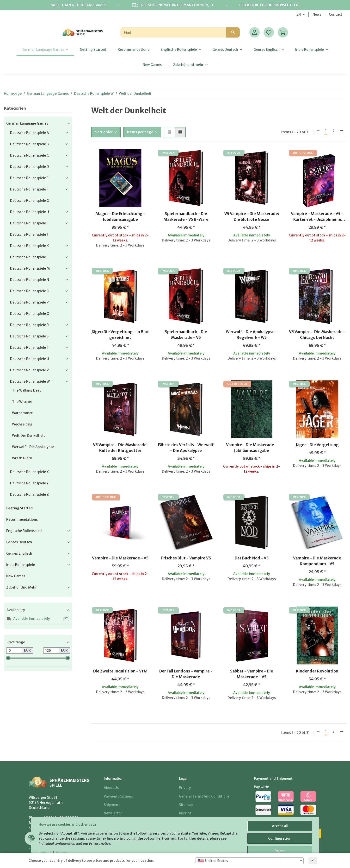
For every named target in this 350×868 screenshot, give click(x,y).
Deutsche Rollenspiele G (30, 201)
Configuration (280, 838)
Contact (336, 14)
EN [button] (299, 14)
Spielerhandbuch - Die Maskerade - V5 (186, 335)
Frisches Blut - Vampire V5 (186, 558)
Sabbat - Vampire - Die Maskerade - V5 (252, 674)
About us (111, 788)
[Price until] (51, 651)
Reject (280, 851)
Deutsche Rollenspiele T (30, 348)
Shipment (112, 805)
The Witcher (22, 402)
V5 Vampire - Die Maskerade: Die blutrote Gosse (252, 216)
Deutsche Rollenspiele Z (29, 494)
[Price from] (14, 651)
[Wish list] (269, 32)
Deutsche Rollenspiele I (29, 223)
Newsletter (113, 813)
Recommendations (22, 520)
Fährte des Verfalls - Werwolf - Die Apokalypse (186, 448)
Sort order (104, 132)
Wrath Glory (22, 458)
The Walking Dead (27, 390)
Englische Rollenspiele (24, 531)
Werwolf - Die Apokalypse (33, 447)
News (317, 14)
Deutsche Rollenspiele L (29, 257)
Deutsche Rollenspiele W (30, 381)
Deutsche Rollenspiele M (30, 268)
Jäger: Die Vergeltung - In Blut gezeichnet (120, 335)
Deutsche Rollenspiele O (30, 291)
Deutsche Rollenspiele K (29, 246)
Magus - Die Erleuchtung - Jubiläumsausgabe (120, 216)
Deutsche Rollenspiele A (30, 133)
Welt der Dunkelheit (28, 436)
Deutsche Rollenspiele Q (30, 314)
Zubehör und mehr (21, 587)
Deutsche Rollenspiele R (29, 325)
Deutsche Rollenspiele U (30, 359)
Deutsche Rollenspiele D (30, 167)
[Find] (173, 32)
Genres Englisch (19, 553)
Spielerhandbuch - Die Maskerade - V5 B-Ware (186, 216)
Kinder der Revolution (317, 671)
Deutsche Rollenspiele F (29, 189)
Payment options (118, 796)
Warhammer (22, 413)
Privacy (62, 852)
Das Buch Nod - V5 (252, 558)
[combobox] (250, 861)
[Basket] (283, 32)
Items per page (140, 132)
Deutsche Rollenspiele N (30, 280)
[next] (342, 131)
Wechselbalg (22, 424)
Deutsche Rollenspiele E (29, 178)
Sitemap (186, 805)
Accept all (280, 826)
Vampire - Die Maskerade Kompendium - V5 (317, 561)
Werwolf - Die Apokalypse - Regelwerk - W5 (252, 335)
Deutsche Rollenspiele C (29, 155)
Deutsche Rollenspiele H (30, 212)
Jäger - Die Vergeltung (317, 445)
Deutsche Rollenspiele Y (29, 483)
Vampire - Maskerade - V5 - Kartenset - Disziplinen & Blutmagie (317, 217)
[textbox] (250, 861)
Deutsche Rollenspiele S (29, 336)
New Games (16, 576)
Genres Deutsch (19, 542)
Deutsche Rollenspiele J (29, 234)
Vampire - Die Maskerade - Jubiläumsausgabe (252, 448)
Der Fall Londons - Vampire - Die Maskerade (186, 674)
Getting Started (19, 508)
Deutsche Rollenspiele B (29, 144)
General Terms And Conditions (204, 796)
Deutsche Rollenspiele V (29, 370)
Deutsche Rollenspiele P (29, 302)
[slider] (8, 658)
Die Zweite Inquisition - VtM (120, 671)
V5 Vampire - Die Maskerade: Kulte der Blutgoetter (120, 448)
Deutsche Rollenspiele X (29, 472)
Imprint (45, 852)
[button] (255, 32)
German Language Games (27, 123)
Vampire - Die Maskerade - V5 (120, 558)
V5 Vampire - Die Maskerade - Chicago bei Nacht (317, 335)
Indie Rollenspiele (21, 565)
